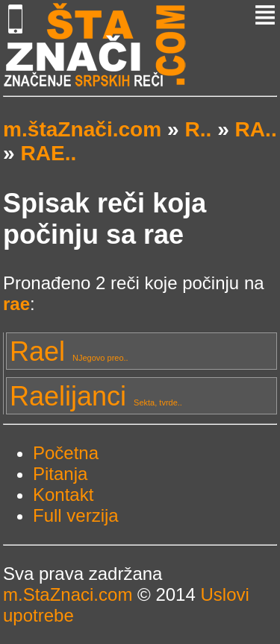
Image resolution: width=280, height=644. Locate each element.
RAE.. (48, 153)
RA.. (256, 129)
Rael (69, 351)
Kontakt (63, 495)
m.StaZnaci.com (68, 594)
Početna (66, 453)
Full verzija (76, 515)
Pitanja (60, 474)
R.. (198, 129)
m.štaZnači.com (82, 129)
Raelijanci (96, 396)
